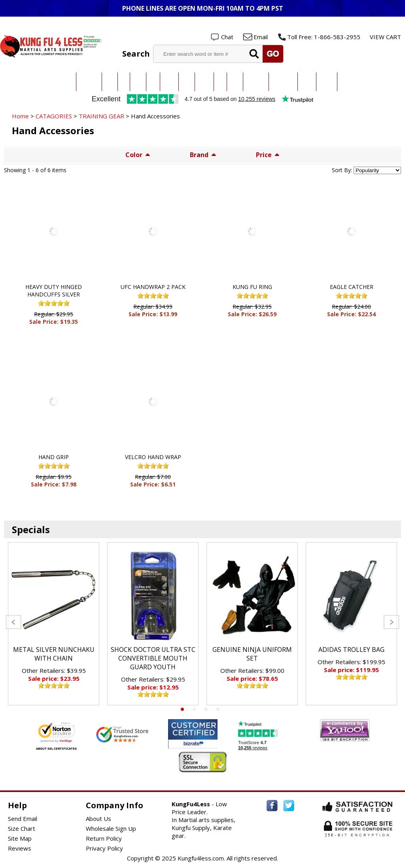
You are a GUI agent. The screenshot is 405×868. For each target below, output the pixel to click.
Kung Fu (169, 82)
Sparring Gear (283, 82)
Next (391, 622)
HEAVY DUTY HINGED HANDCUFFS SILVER (54, 291)
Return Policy (104, 838)
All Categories (61, 82)
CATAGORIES (54, 116)
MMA (153, 82)
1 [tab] (182, 709)
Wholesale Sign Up (111, 828)
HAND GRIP (54, 457)
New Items (349, 82)
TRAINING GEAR (101, 116)
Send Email (23, 819)
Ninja (220, 82)
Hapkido (204, 82)
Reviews (20, 848)
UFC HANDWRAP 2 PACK (153, 287)
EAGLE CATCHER (352, 287)
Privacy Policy (104, 848)
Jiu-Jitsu (138, 82)
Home (20, 116)
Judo (124, 82)
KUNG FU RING (252, 287)
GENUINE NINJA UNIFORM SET (252, 654)
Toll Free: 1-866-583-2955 (324, 37)
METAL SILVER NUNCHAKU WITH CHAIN (54, 654)
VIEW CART (385, 37)
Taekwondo (89, 82)
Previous (14, 622)
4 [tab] (218, 709)
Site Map (20, 838)
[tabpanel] (54, 624)
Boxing (235, 82)
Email (261, 37)
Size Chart (22, 828)
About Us (98, 819)
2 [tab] (194, 709)
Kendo (187, 82)
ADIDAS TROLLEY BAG (351, 650)
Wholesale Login (376, 24)
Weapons (327, 82)
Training (307, 82)
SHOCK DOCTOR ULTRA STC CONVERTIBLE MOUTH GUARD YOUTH (153, 658)
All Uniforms (256, 82)
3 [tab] (206, 709)
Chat (227, 37)
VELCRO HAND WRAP (153, 457)
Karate (110, 82)
